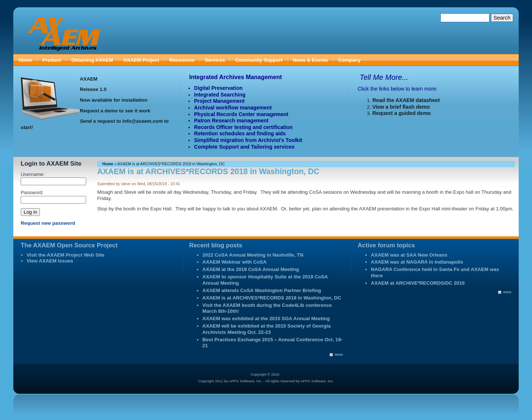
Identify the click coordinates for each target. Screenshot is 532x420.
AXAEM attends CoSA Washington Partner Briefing (262, 290)
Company (349, 60)
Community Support (259, 60)
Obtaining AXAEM (92, 60)
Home (25, 60)
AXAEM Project (141, 60)
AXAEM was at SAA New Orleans (409, 255)
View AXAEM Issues (50, 261)
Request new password (48, 223)
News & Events (311, 60)
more (339, 355)
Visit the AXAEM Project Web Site (66, 255)
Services (215, 60)
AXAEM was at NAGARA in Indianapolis (417, 262)
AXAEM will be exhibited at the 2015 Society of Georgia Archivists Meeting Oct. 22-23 (267, 329)
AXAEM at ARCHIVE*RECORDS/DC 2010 (418, 283)
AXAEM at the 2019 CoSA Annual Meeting (251, 269)
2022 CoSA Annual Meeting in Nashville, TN (253, 255)
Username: (33, 174)
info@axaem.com (143, 121)
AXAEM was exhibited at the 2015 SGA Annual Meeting (266, 319)
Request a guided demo (402, 113)
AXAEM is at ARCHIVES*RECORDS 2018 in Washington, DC (272, 298)
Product (52, 60)
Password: (32, 192)
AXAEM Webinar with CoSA (235, 262)
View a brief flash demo (401, 107)
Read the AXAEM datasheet (406, 100)
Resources (182, 60)
